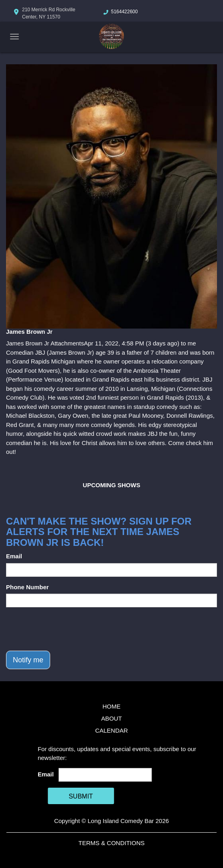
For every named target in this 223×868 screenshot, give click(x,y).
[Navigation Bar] (14, 37)
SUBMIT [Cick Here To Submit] (81, 796)
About (111, 718)
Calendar (111, 730)
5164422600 (125, 12)
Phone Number (27, 587)
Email (14, 556)
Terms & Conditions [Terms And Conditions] (111, 843)
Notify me (28, 660)
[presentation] (67, 629)
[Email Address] (105, 775)
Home (112, 706)
